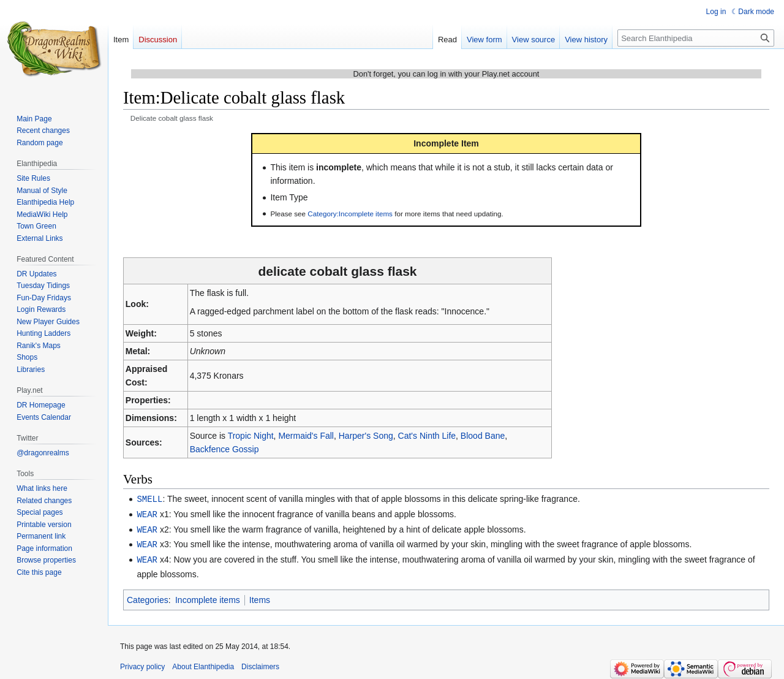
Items (260, 597)
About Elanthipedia (203, 664)
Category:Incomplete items (350, 214)
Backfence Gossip (224, 449)
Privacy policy (142, 664)
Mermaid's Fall (306, 436)
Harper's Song (366, 436)
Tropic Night (251, 436)
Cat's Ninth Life (427, 436)
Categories (148, 597)
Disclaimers (260, 664)
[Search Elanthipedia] (696, 38)
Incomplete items (208, 597)
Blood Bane (483, 436)
